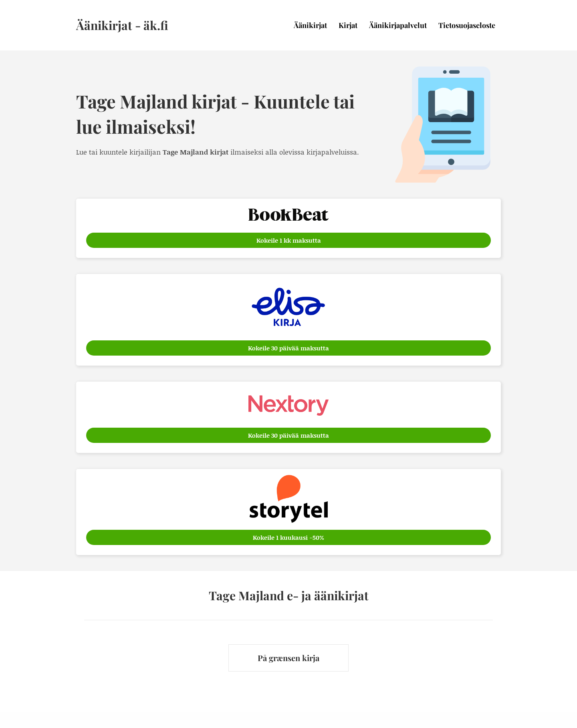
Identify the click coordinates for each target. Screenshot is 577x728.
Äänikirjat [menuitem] (310, 25)
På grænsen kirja (288, 658)
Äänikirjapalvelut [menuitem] (398, 25)
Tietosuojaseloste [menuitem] (467, 25)
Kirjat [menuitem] (348, 25)
